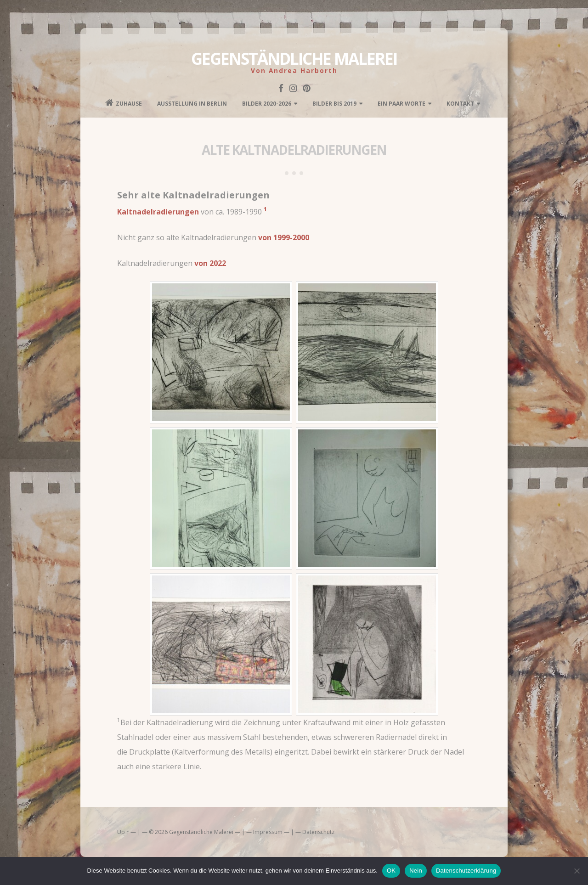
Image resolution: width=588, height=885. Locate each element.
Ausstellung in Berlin (192, 104)
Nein (416, 871)
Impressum (268, 832)
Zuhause (124, 103)
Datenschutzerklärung (466, 871)
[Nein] (577, 871)
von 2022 (210, 263)
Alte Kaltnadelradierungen (294, 150)
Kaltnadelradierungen (158, 212)
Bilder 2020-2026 (267, 104)
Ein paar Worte (401, 104)
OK (391, 871)
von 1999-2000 (284, 237)
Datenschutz (318, 832)
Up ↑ (123, 832)
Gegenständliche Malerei (294, 59)
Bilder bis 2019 (334, 104)
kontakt (460, 104)
